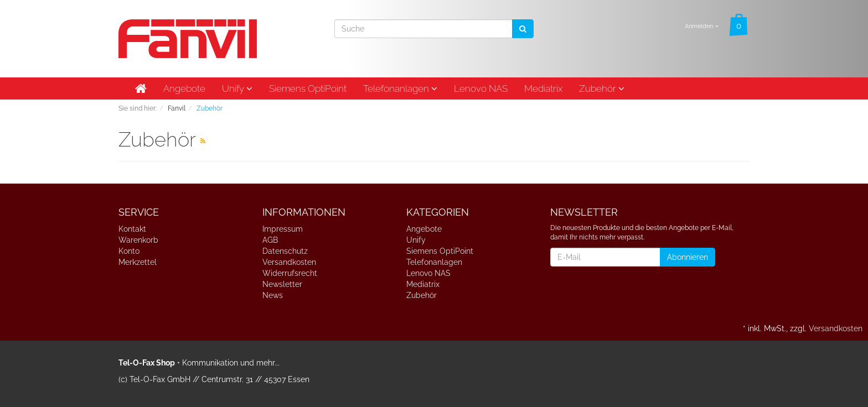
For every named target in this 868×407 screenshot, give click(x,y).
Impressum (283, 229)
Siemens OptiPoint (308, 88)
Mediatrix (543, 88)
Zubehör (602, 88)
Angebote (184, 88)
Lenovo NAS (481, 88)
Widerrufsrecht (290, 273)
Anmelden (702, 26)
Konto (129, 251)
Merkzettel (138, 262)
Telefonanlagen (400, 88)
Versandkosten (289, 262)
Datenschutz (285, 251)
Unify (237, 88)
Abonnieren (688, 257)
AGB (270, 240)
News (273, 295)
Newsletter (282, 284)
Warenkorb (138, 240)
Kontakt (132, 229)
